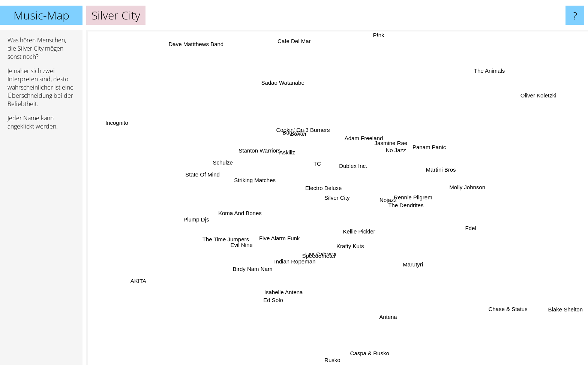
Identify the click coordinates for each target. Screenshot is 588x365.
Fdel (472, 228)
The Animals (482, 77)
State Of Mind (206, 170)
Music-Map (41, 15)
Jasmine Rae (391, 144)
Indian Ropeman (297, 260)
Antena (388, 316)
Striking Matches (256, 180)
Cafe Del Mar (295, 47)
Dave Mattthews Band (199, 49)
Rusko (330, 360)
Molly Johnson (471, 189)
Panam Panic (428, 147)
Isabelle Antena (283, 292)
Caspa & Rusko (369, 353)
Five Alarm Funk (277, 238)
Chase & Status (513, 307)
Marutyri (411, 264)
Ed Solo (273, 300)
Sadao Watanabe (284, 83)
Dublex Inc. (354, 164)
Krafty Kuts (351, 246)
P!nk (377, 35)
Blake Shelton (562, 307)
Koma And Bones (242, 212)
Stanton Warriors (266, 147)
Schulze (227, 161)
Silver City (337, 198)
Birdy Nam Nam (253, 269)
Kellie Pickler (358, 230)
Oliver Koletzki (526, 101)
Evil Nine (243, 245)
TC (320, 161)
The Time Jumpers (228, 238)
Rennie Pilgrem (414, 195)
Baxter (298, 132)
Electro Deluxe (321, 191)
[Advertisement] (41, 251)
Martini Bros (451, 167)
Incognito (124, 124)
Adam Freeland (368, 138)
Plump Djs (196, 219)
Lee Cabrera (321, 254)
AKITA (138, 281)
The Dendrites (409, 204)
